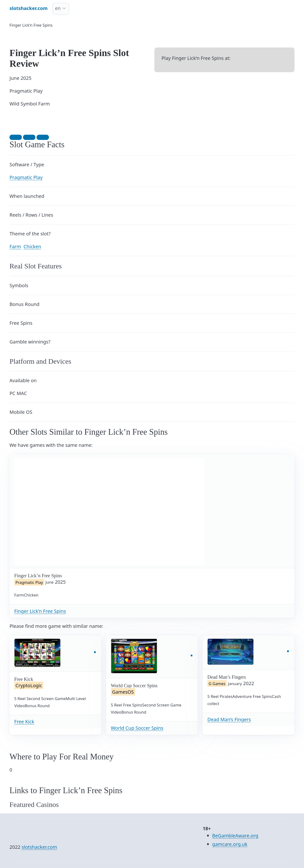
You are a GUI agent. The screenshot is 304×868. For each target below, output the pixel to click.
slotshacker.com (39, 847)
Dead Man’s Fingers (229, 719)
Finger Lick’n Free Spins (40, 611)
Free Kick (24, 722)
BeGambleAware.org (235, 836)
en (58, 8)
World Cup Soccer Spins (137, 728)
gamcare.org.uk (230, 844)
